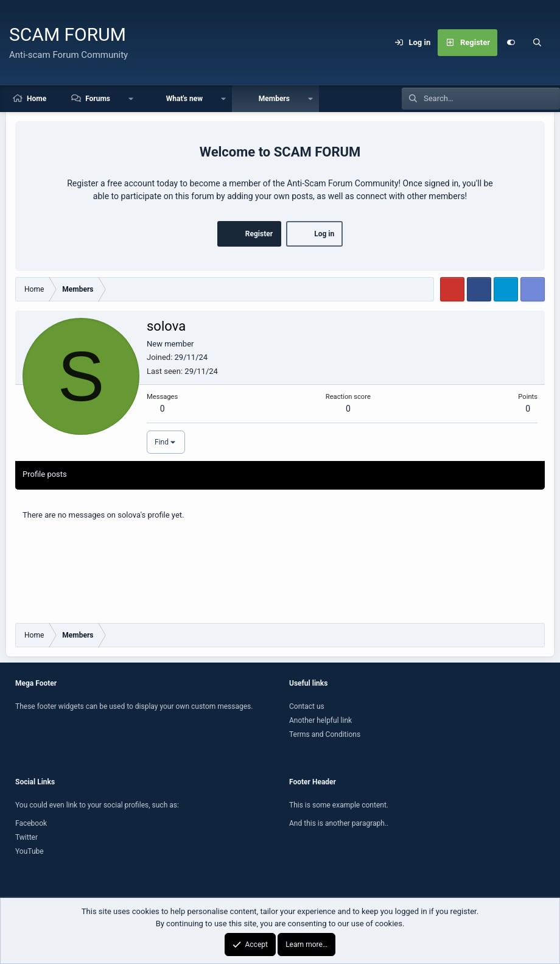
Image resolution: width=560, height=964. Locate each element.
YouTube (30, 851)
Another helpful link (320, 720)
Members (274, 99)
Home (37, 99)
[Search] (537, 43)
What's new (184, 99)
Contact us (307, 706)
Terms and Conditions (325, 734)
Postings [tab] (160, 474)
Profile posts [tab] (45, 474)
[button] (131, 99)
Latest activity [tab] (106, 474)
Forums (98, 99)
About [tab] (201, 474)
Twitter (26, 837)
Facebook (31, 823)
